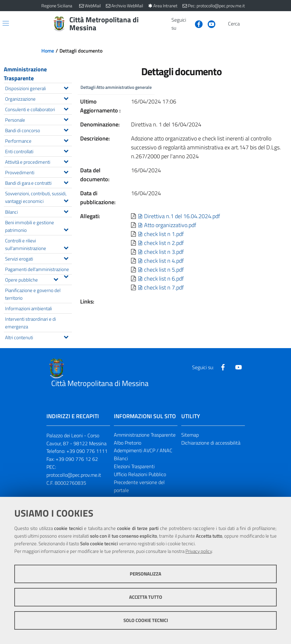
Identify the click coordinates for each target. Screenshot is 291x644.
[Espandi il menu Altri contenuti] (66, 336)
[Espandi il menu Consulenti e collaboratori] (66, 108)
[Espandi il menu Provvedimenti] (66, 171)
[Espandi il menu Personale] (66, 119)
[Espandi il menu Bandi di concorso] (66, 129)
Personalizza (145, 574)
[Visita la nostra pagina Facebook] (196, 24)
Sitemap (190, 435)
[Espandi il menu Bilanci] (66, 211)
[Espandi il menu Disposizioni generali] (66, 87)
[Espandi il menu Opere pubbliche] (56, 279)
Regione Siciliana (57, 6)
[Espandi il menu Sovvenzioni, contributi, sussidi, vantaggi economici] (66, 200)
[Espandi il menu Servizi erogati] (66, 258)
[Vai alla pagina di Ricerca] (246, 24)
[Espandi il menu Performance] (66, 140)
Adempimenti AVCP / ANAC (143, 450)
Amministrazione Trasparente (25, 74)
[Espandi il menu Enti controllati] (66, 150)
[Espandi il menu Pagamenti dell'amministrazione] (66, 276)
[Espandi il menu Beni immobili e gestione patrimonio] (66, 229)
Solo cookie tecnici (146, 620)
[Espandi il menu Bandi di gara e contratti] (66, 182)
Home (48, 51)
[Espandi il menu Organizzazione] (66, 98)
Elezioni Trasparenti (134, 466)
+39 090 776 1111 (87, 451)
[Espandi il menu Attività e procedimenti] (66, 161)
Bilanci (121, 458)
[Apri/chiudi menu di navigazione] (6, 23)
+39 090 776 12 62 (77, 459)
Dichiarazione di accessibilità (211, 443)
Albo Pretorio (128, 443)
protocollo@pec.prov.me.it (74, 475)
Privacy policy (199, 551)
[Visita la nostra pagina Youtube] (209, 24)
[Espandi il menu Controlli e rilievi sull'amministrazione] (66, 247)
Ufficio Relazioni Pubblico (140, 474)
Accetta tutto (146, 597)
